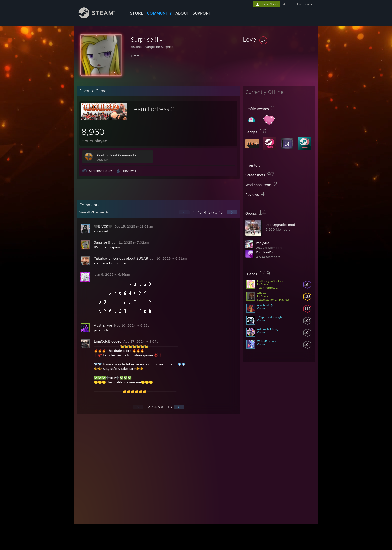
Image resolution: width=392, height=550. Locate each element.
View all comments (94, 212)
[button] (279, 39)
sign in (287, 4)
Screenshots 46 (101, 171)
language (303, 4)
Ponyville (263, 243)
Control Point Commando (117, 155)
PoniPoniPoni (266, 252)
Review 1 (130, 171)
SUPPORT (202, 13)
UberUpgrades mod (280, 225)
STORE (137, 13)
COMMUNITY (159, 13)
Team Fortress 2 (153, 109)
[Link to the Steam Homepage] (100, 17)
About (182, 13)
